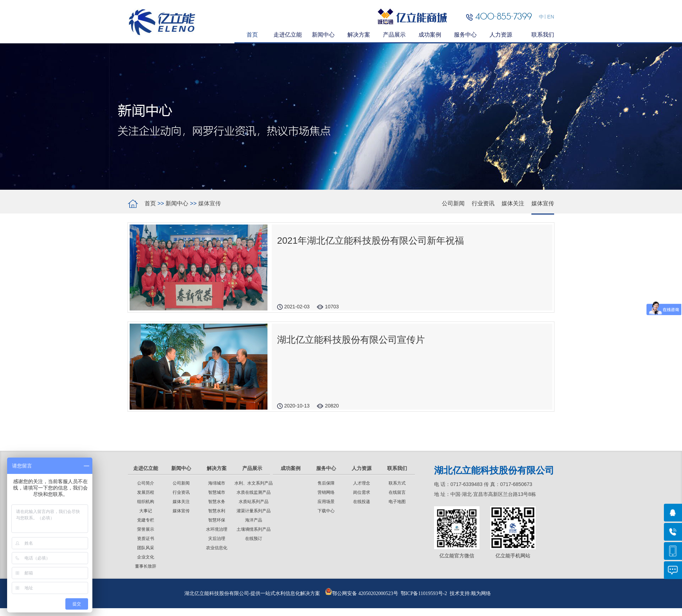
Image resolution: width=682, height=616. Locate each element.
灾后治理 (217, 539)
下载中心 (326, 511)
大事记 (146, 511)
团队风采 (146, 548)
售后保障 (326, 483)
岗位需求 (362, 492)
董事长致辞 (146, 566)
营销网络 (326, 492)
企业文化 (146, 557)
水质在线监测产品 (254, 492)
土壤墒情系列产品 (254, 529)
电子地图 (397, 502)
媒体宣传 (543, 203)
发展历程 (146, 492)
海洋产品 (254, 520)
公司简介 (146, 483)
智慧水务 (217, 502)
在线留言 (397, 492)
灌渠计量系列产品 (254, 511)
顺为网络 (481, 593)
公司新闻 (453, 203)
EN (551, 17)
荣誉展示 (146, 529)
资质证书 (146, 539)
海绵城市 (217, 483)
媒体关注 (513, 203)
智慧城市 (217, 492)
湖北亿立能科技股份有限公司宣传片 (351, 340)
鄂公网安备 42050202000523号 (362, 593)
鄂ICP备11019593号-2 (424, 593)
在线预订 (254, 539)
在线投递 (362, 502)
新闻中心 (177, 203)
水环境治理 (217, 529)
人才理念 (362, 483)
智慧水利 (217, 511)
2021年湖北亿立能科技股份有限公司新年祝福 (370, 241)
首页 (150, 203)
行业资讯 (483, 203)
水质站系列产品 (254, 502)
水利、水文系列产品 (254, 483)
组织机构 (146, 502)
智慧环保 (217, 520)
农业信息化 (217, 548)
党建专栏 (146, 520)
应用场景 (326, 502)
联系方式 (397, 483)
